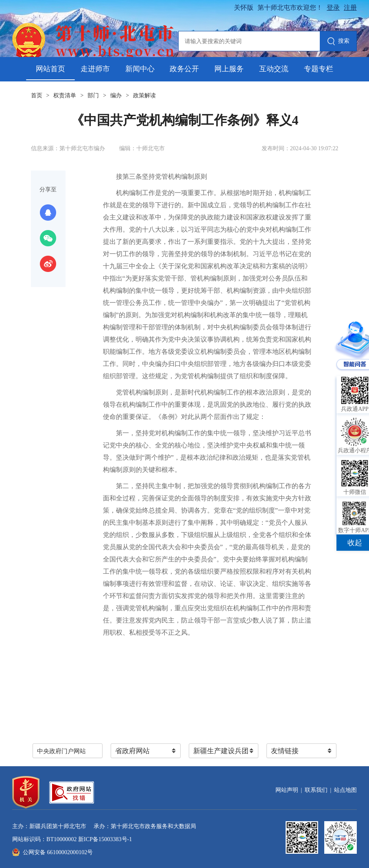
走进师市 (95, 69)
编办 (116, 95)
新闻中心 (140, 69)
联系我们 (316, 790)
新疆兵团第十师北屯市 (58, 826)
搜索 (338, 42)
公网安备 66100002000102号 (58, 852)
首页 (37, 95)
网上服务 (229, 69)
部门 (93, 95)
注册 (350, 8)
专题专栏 (319, 69)
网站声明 (287, 790)
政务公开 (184, 69)
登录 (333, 8)
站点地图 (345, 790)
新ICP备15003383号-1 (105, 839)
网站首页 (50, 69)
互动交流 (274, 69)
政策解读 (144, 95)
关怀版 (244, 8)
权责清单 (65, 95)
